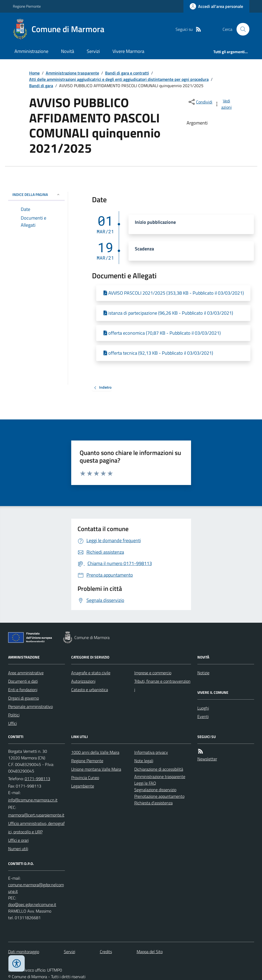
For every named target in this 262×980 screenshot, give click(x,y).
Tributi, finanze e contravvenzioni (162, 685)
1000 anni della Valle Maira (95, 752)
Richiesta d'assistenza (153, 803)
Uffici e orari (18, 840)
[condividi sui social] (200, 102)
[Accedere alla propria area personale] (216, 6)
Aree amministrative (26, 673)
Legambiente (83, 786)
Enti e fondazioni (23, 690)
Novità (68, 51)
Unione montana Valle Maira (96, 769)
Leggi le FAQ (145, 783)
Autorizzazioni (83, 681)
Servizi (93, 51)
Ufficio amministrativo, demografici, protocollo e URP (36, 828)
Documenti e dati (23, 681)
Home (34, 73)
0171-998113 (37, 779)
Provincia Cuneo (85, 778)
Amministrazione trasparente (72, 73)
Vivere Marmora (128, 51)
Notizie (203, 673)
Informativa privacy (151, 752)
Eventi (203, 716)
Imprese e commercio (153, 673)
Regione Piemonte (27, 6)
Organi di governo (24, 698)
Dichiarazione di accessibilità (159, 769)
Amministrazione (31, 51)
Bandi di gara (41, 86)
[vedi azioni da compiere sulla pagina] (223, 104)
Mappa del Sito (150, 952)
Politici (14, 715)
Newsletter (207, 759)
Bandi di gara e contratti (127, 73)
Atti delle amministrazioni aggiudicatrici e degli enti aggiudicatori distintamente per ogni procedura (119, 79)
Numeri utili (18, 849)
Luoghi (203, 708)
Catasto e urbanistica (90, 690)
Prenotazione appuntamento (159, 796)
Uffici (12, 723)
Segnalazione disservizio (155, 790)
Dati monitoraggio (24, 952)
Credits (106, 952)
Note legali (144, 761)
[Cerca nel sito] (241, 29)
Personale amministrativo (30, 706)
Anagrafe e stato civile (91, 673)
